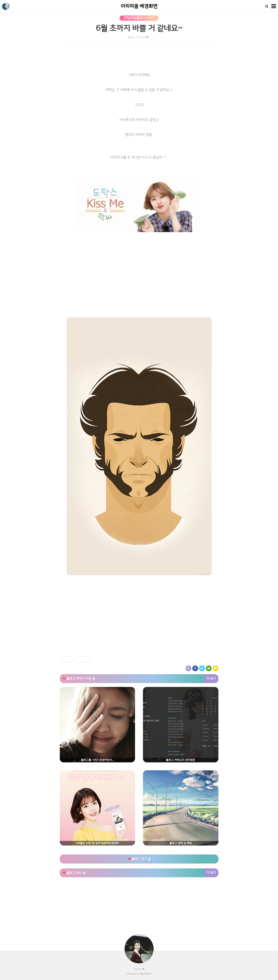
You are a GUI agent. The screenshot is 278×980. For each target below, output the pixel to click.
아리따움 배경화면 (139, 6)
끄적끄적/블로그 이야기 (139, 18)
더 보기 (211, 679)
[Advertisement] (139, 628)
